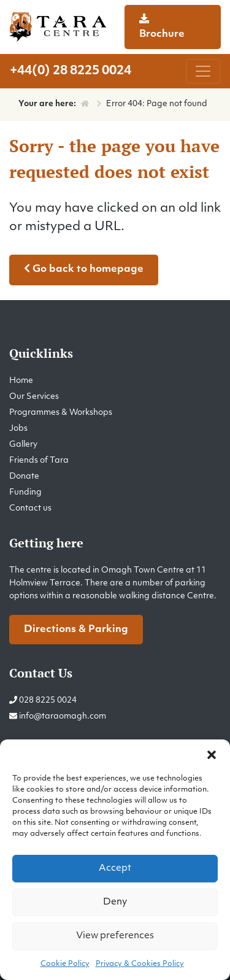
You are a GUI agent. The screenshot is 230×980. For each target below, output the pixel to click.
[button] (212, 755)
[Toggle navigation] (203, 71)
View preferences (115, 936)
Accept (115, 869)
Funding (25, 492)
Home (21, 381)
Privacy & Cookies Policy (140, 964)
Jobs (18, 429)
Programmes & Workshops (61, 413)
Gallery (23, 445)
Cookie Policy (65, 964)
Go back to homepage (84, 269)
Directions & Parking (76, 630)
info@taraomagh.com (63, 716)
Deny (115, 902)
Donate (24, 476)
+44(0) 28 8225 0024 (71, 71)
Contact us (30, 508)
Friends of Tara (39, 461)
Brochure (162, 26)
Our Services (34, 397)
